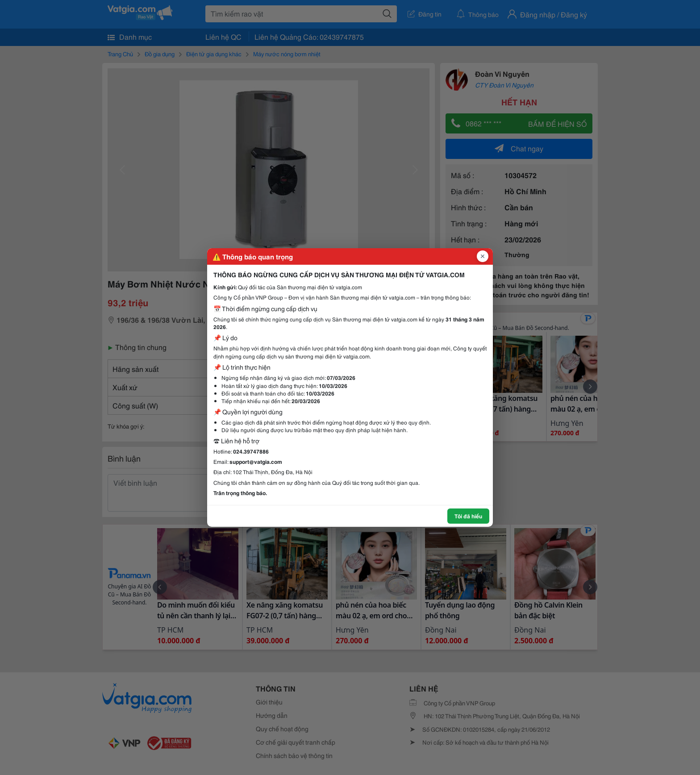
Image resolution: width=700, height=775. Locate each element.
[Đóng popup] (483, 256)
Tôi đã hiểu (468, 516)
